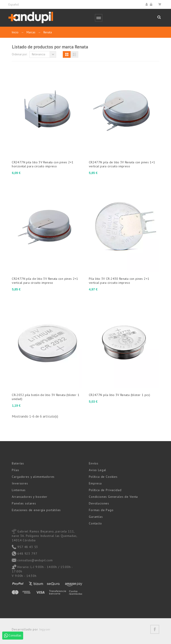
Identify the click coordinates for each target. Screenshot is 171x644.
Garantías (96, 517)
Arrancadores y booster (30, 497)
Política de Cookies (103, 477)
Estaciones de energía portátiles (36, 510)
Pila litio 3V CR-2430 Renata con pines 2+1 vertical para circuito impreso (119, 281)
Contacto (95, 523)
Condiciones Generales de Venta (113, 497)
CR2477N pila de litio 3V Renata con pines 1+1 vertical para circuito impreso (122, 164)
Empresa (95, 483)
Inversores (20, 483)
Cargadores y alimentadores (33, 477)
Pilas (15, 470)
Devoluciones (99, 503)
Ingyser (45, 629)
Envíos (94, 463)
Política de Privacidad (105, 490)
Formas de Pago (101, 510)
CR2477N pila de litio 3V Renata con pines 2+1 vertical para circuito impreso (45, 281)
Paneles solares (24, 503)
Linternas (19, 490)
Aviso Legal (98, 470)
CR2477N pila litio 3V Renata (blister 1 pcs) (119, 395)
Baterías (18, 463)
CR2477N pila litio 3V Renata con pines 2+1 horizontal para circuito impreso (43, 164)
